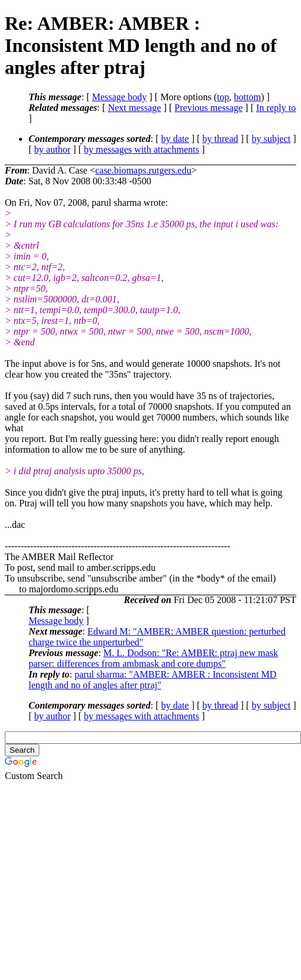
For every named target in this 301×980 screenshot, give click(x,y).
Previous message (209, 108)
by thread (221, 139)
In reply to (276, 108)
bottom (247, 97)
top (223, 97)
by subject (271, 139)
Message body (119, 97)
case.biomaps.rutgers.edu (143, 170)
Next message (134, 108)
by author (52, 149)
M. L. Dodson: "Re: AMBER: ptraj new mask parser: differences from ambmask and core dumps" (153, 658)
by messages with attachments (142, 149)
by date (175, 139)
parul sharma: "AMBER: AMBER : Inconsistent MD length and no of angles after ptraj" (153, 680)
